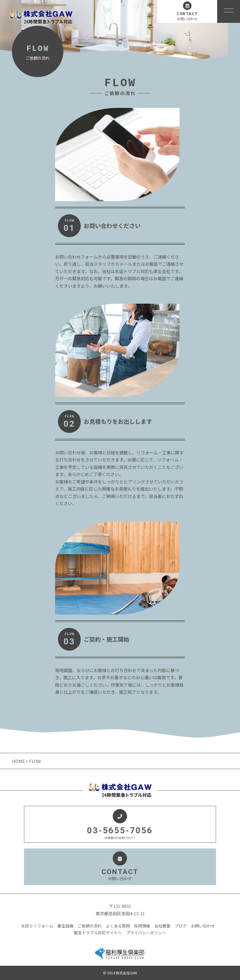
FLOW (69, 225)
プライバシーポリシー (146, 933)
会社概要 (162, 926)
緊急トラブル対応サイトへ (98, 933)
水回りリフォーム (37, 926)
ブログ (181, 926)
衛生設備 (65, 926)
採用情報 (142, 926)
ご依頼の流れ (90, 926)
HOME (19, 761)
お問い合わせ (203, 926)
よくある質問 (118, 926)
